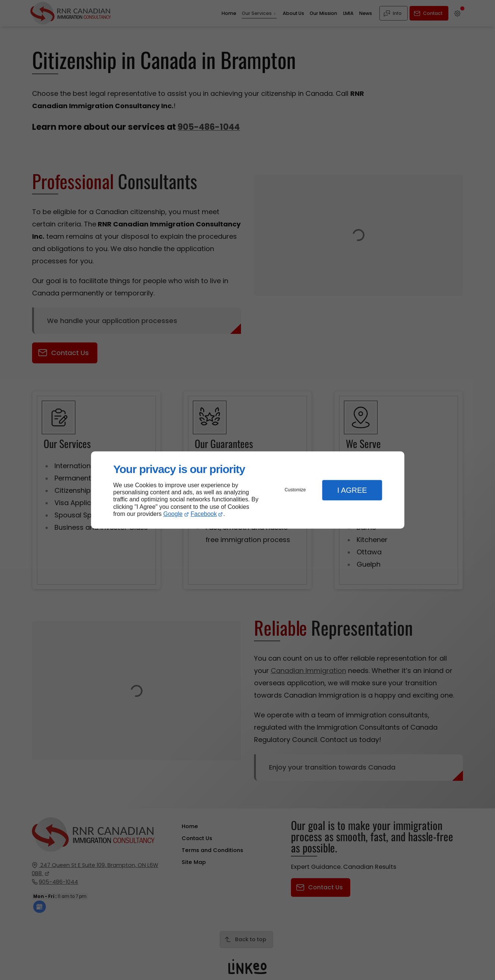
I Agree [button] (352, 490)
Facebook (204, 514)
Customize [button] (295, 490)
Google (173, 514)
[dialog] (248, 490)
